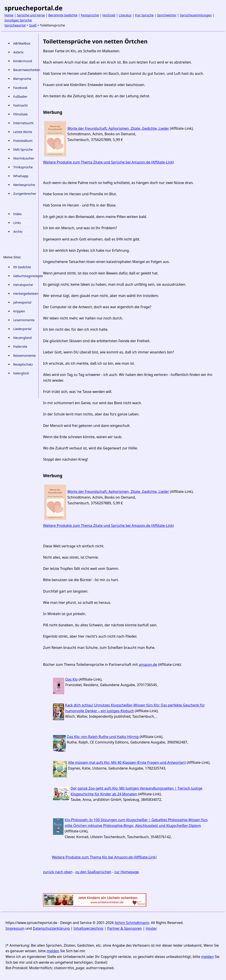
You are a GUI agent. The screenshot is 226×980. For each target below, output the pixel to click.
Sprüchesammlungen (196, 15)
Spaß (33, 25)
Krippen (19, 311)
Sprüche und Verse (31, 15)
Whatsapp (21, 176)
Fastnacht (21, 105)
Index (17, 214)
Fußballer (20, 97)
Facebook (20, 88)
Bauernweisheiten (25, 70)
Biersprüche (22, 79)
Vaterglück (21, 373)
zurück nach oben (58, 872)
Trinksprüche (23, 167)
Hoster (151, 928)
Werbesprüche (24, 185)
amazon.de (148, 665)
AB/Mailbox (22, 43)
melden (53, 951)
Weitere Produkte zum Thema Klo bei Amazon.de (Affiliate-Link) (104, 857)
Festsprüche (90, 15)
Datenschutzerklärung (51, 928)
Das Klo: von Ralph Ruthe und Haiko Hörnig (103, 737)
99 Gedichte (22, 267)
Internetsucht (23, 123)
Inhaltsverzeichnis (88, 928)
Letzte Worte (23, 132)
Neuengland (22, 338)
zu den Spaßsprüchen (93, 872)
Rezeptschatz (23, 364)
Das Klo (72, 679)
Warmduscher (24, 158)
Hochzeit (109, 15)
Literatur (125, 15)
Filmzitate (20, 114)
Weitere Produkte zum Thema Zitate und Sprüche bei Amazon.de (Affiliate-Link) (108, 162)
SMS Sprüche (23, 149)
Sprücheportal (15, 25)
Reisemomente (24, 356)
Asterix (18, 52)
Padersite (20, 346)
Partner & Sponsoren (125, 928)
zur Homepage (127, 872)
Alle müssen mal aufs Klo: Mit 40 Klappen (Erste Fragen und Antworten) (127, 762)
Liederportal (22, 329)
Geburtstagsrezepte (25, 276)
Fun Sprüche (144, 15)
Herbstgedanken (25, 294)
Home (9, 15)
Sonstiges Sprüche (18, 20)
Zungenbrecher (25, 194)
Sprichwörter (167, 15)
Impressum (15, 928)
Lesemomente (24, 320)
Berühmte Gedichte (63, 15)
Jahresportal (22, 302)
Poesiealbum (23, 141)
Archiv (18, 232)
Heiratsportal (23, 285)
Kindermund (23, 61)
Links (17, 223)
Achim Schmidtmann (132, 923)
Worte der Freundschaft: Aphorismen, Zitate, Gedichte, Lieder (118, 128)
